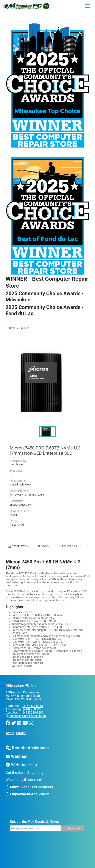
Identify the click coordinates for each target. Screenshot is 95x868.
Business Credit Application (26, 716)
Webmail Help (21, 765)
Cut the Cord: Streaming (25, 773)
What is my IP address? (24, 780)
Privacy (21, 733)
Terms (10, 733)
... (6, 328)
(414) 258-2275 (33, 709)
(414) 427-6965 (33, 706)
